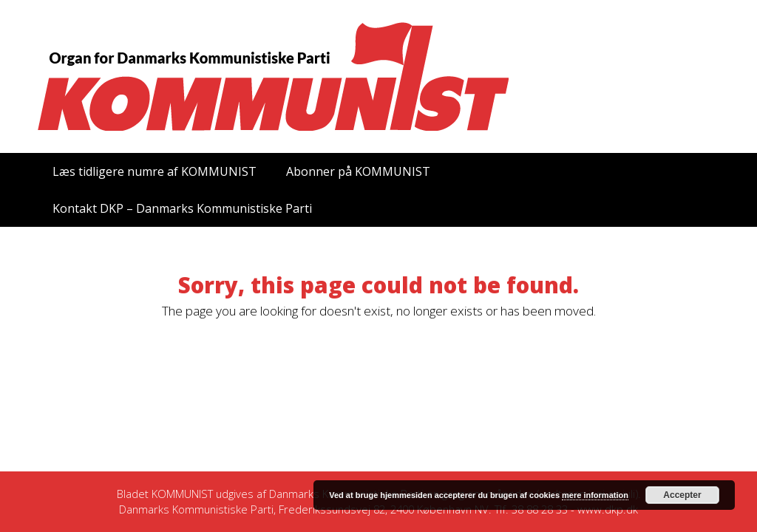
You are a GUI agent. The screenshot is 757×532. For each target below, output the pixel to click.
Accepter (682, 495)
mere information (595, 495)
